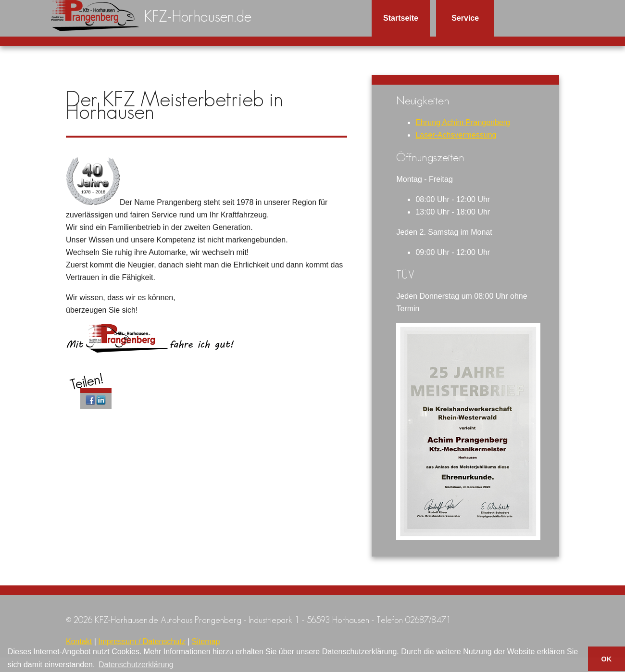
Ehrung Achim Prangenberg (463, 122)
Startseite (401, 18)
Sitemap (206, 641)
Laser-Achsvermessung (456, 135)
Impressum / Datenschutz (142, 641)
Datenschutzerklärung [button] (136, 665)
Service (465, 18)
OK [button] (607, 659)
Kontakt (79, 641)
